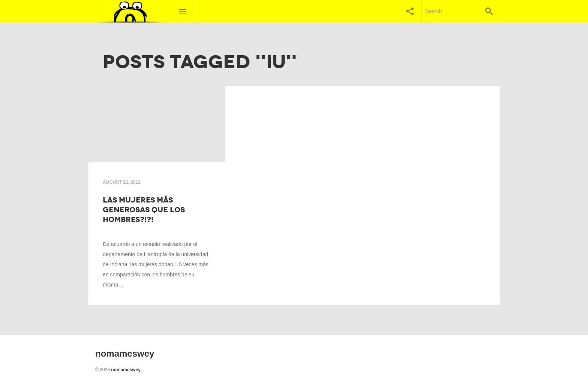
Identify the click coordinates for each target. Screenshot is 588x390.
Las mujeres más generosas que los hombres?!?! (144, 210)
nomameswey (126, 370)
